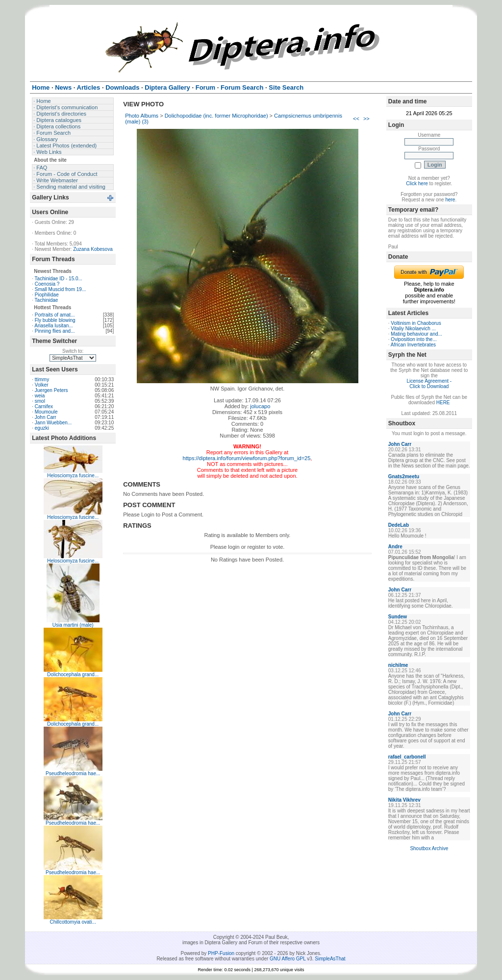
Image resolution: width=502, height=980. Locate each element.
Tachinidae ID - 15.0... (59, 279)
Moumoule (46, 412)
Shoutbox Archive (429, 848)
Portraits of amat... (55, 315)
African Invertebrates (413, 345)
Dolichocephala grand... (73, 674)
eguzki (42, 428)
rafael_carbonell (407, 757)
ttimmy (42, 380)
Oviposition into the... (414, 339)
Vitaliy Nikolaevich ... (413, 329)
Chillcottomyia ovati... (73, 922)
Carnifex (44, 406)
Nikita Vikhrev (404, 800)
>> (366, 119)
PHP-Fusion (221, 953)
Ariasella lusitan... (53, 326)
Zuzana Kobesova (93, 249)
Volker (42, 385)
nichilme (398, 665)
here (450, 200)
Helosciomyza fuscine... (73, 476)
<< (356, 119)
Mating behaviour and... (416, 334)
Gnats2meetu (404, 477)
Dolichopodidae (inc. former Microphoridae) (216, 116)
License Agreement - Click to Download (429, 384)
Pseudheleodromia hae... (73, 773)
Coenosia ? (47, 284)
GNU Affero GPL (288, 959)
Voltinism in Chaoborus (416, 323)
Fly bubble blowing (55, 320)
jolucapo (260, 406)
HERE (443, 403)
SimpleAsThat (330, 959)
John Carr (46, 417)
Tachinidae (47, 300)
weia (40, 396)
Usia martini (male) (73, 625)
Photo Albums (142, 116)
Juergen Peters (51, 390)
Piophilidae (47, 295)
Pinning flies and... (55, 331)
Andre (395, 547)
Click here (417, 184)
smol (40, 401)
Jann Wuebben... (53, 423)
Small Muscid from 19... (60, 289)
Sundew (398, 617)
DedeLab (399, 525)
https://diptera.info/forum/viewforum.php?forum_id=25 (247, 458)
